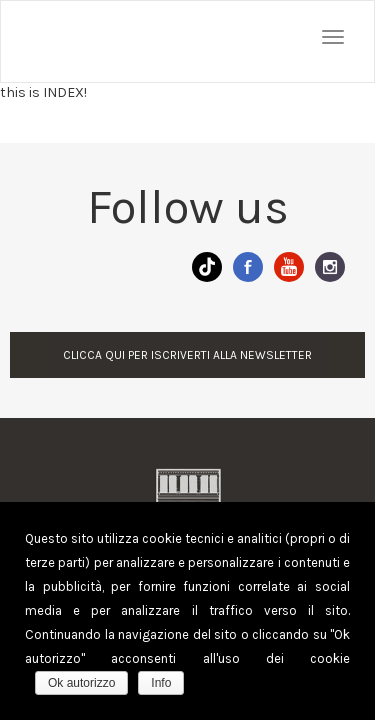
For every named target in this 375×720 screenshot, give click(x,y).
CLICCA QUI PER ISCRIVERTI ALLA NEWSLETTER (187, 355)
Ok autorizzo (81, 683)
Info (161, 683)
